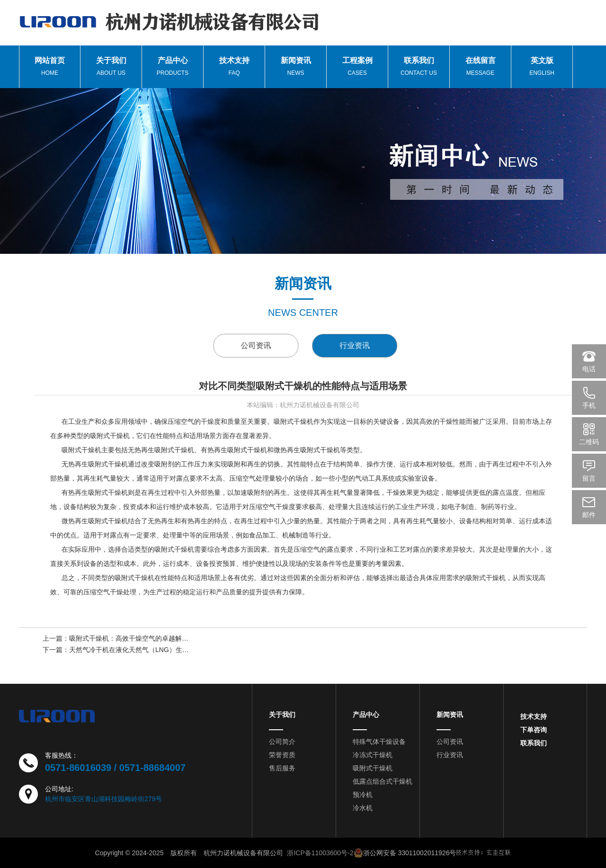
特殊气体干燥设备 (379, 742)
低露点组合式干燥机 (383, 781)
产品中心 (366, 715)
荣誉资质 (282, 755)
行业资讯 (373, 345)
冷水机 (363, 808)
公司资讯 (263, 345)
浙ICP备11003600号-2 (320, 853)
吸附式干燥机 (373, 768)
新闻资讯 (450, 715)
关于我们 (282, 715)
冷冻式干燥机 (373, 755)
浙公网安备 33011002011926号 (405, 853)
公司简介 (282, 742)
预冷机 (363, 795)
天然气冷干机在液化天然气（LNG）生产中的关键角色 (149, 651)
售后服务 (282, 768)
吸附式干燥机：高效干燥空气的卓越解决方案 (135, 639)
